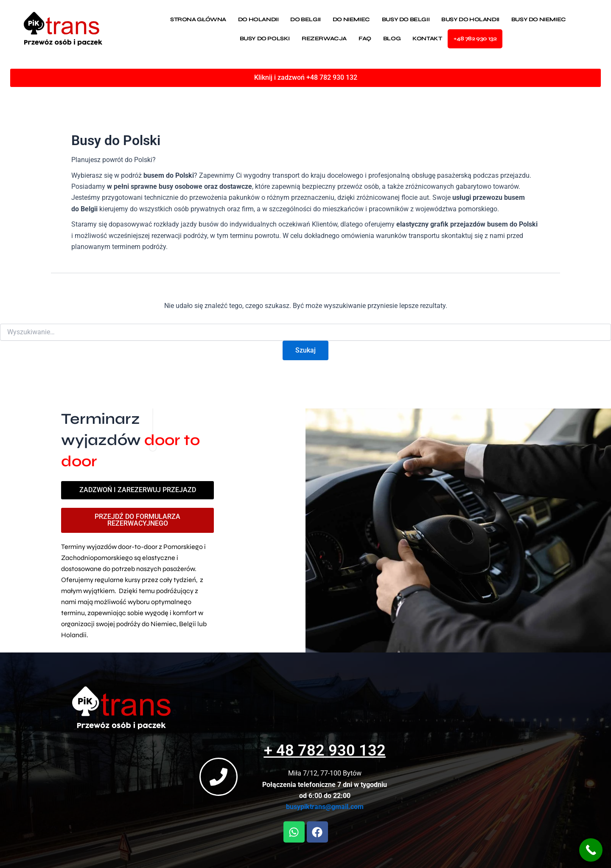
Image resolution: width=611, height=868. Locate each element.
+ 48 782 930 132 (320, 751)
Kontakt (427, 39)
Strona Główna (198, 20)
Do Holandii (258, 20)
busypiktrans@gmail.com (320, 807)
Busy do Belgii (406, 20)
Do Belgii (305, 20)
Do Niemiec (351, 20)
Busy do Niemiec (539, 20)
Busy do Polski (265, 39)
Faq (365, 39)
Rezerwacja (324, 39)
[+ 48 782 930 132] (213, 777)
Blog (392, 39)
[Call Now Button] (591, 850)
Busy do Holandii (470, 20)
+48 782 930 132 (475, 39)
